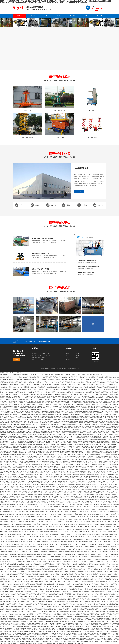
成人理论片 (74, 610)
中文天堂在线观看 (62, 443)
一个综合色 (82, 460)
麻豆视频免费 (5, 521)
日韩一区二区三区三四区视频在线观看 (9, 406)
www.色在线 (50, 625)
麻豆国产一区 (91, 593)
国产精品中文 (24, 561)
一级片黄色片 (13, 421)
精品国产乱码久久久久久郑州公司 (8, 408)
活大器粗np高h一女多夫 (50, 570)
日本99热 (75, 483)
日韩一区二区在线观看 (96, 578)
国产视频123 (71, 396)
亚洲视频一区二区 (64, 406)
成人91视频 (99, 440)
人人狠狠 (21, 403)
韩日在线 (24, 421)
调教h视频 (22, 386)
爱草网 (64, 409)
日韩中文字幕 (5, 528)
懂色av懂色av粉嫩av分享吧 (72, 550)
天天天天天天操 (86, 583)
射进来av (4, 493)
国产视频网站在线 (65, 414)
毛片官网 (68, 625)
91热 (69, 580)
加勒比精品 (86, 438)
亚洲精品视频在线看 (115, 598)
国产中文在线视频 (41, 506)
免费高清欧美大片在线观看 (95, 528)
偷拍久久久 (51, 384)
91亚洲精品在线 (50, 608)
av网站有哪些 (74, 520)
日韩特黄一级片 (93, 583)
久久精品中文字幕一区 (5, 535)
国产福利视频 (39, 416)
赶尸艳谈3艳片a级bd (93, 581)
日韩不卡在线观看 (12, 518)
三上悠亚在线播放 (13, 618)
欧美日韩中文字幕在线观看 (27, 488)
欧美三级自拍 (74, 431)
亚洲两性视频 (40, 413)
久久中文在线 (18, 561)
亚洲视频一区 (47, 475)
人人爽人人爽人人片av (113, 501)
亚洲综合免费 (43, 381)
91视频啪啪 (101, 516)
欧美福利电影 (71, 503)
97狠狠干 (13, 510)
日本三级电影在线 (106, 635)
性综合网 (53, 393)
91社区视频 (43, 485)
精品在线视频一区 (47, 404)
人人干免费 (32, 518)
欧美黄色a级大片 (98, 558)
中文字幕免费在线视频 (71, 409)
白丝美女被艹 (32, 620)
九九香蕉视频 (112, 388)
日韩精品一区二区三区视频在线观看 (75, 401)
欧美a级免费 (55, 401)
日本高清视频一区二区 (20, 510)
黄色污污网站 (38, 411)
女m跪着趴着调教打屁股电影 (38, 511)
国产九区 (66, 548)
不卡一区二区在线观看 (5, 376)
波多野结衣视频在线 (20, 473)
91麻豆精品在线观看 (37, 500)
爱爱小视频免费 (12, 623)
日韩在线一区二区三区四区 (25, 485)
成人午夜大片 (79, 443)
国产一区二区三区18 (67, 630)
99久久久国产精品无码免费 (83, 490)
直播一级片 (52, 475)
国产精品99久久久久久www (93, 396)
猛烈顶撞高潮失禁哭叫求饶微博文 (89, 408)
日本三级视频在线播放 (9, 453)
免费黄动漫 (97, 641)
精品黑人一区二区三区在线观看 (110, 546)
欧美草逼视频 (12, 568)
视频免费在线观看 (82, 525)
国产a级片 (68, 408)
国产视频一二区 (99, 501)
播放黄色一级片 (45, 591)
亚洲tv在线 (56, 608)
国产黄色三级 (26, 384)
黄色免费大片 (45, 480)
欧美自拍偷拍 (78, 426)
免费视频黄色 (42, 383)
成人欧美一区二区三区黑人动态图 (63, 495)
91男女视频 (57, 428)
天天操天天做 (21, 513)
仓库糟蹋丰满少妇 (62, 608)
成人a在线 (2, 491)
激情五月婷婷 (77, 384)
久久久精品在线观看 (114, 583)
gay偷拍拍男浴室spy (30, 558)
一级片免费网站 (23, 623)
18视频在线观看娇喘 (18, 384)
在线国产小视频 (107, 595)
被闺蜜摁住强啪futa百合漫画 (27, 425)
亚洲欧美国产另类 (20, 408)
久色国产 (51, 591)
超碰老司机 (109, 536)
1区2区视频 (29, 511)
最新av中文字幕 (44, 568)
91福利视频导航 (52, 478)
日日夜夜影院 (3, 463)
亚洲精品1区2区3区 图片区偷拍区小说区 (54, 381)
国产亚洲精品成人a (70, 466)
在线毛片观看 (4, 384)
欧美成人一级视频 (27, 505)
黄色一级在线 (89, 548)
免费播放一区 (83, 576)
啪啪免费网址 (47, 520)
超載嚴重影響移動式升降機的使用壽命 (88, 266)
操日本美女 (49, 458)
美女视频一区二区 (43, 625)
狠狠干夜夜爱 (106, 476)
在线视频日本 (76, 585)
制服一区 (16, 633)
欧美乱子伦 (116, 446)
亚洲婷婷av (105, 418)
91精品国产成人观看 (98, 540)
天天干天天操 (67, 456)
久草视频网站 (78, 436)
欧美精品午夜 (114, 451)
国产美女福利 (5, 445)
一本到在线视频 (25, 451)
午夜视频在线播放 (82, 435)
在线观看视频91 (3, 503)
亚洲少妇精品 (5, 486)
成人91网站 (28, 483)
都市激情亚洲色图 (31, 470)
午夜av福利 (33, 586)
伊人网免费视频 (50, 414)
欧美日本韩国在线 (109, 419)
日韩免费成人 (60, 423)
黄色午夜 (32, 443)
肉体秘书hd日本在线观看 (112, 391)
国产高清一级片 (6, 411)
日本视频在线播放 (107, 550)
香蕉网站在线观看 (46, 428)
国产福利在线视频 (78, 481)
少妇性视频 (38, 568)
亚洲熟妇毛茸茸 (109, 525)
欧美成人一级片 (12, 528)
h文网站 (106, 553)
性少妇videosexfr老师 (110, 473)
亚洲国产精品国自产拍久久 (41, 465)
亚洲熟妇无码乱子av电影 (112, 440)
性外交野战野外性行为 (105, 616)
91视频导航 (25, 470)
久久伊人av (100, 433)
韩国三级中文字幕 (68, 451)
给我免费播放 (106, 501)
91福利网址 (11, 566)
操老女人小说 (50, 553)
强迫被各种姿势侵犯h (59, 620)
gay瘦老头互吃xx (16, 480)
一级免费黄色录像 (39, 521)
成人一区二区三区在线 (24, 508)
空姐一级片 (29, 456)
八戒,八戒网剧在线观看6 (63, 398)
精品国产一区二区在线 (62, 591)
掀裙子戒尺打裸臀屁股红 (28, 495)
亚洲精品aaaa (36, 495)
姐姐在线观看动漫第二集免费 (64, 476)
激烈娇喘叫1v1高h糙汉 (31, 431)
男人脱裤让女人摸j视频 (41, 386)
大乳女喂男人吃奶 (56, 433)
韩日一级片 (27, 404)
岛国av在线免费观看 (91, 506)
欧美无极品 (80, 601)
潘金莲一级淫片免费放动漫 (98, 416)
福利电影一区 (3, 416)
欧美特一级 (104, 440)
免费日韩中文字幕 (109, 618)
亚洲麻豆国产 (101, 451)
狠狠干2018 (9, 493)
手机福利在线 (113, 376)
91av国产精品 (19, 451)
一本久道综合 (61, 641)
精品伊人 (90, 411)
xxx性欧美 (111, 476)
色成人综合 (11, 486)
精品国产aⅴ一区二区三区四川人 (16, 423)
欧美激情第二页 (31, 543)
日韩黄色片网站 (81, 440)
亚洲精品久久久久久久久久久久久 (55, 430)
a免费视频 (103, 456)
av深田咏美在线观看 (25, 593)
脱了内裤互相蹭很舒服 (48, 576)
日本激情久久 (90, 620)
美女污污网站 (43, 641)
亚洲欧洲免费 (48, 566)
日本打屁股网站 (59, 409)
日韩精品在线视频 (109, 561)
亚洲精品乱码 (74, 378)
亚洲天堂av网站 (99, 515)
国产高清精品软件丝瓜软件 (76, 408)
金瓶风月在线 (31, 430)
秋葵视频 (86, 421)
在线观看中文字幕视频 (12, 450)
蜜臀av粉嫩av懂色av (57, 394)
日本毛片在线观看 (33, 601)
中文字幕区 (79, 416)
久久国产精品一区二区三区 (89, 466)
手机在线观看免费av (93, 478)
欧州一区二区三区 (19, 441)
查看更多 (93, 324)
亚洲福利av (25, 548)
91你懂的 (81, 399)
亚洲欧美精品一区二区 (58, 438)
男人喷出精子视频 (67, 486)
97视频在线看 (45, 528)
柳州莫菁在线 (94, 470)
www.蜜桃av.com (54, 636)
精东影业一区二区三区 (64, 618)
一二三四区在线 (11, 496)
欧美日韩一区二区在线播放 (69, 478)
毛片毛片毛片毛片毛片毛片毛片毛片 (103, 448)
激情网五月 (113, 448)
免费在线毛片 (79, 563)
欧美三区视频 (116, 561)
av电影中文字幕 (47, 623)
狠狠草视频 (85, 601)
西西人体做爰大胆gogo (84, 411)
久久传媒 (71, 438)
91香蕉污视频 (65, 511)
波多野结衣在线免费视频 (23, 620)
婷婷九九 (66, 481)
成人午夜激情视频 (66, 381)
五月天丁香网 (70, 493)
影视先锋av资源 (101, 478)
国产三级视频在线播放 (29, 463)
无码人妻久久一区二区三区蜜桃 (91, 623)
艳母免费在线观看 (27, 441)
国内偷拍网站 (87, 445)
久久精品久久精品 (57, 414)
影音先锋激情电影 (25, 476)
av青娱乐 (73, 455)
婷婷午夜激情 (104, 608)
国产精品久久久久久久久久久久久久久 (46, 513)
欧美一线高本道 (30, 433)
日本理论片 (112, 431)
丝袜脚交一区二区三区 (88, 586)
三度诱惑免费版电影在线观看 (110, 401)
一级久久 (17, 485)
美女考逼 (68, 416)
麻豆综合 (3, 386)
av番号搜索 (100, 510)
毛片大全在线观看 (92, 556)
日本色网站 (100, 383)
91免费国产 (45, 516)
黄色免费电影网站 (58, 621)
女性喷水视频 (70, 419)
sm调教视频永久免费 (97, 403)
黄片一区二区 (14, 591)
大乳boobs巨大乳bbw (6, 561)
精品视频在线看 (69, 470)
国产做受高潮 (106, 503)
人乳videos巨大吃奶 (104, 430)
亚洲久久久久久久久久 (63, 401)
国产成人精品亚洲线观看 (38, 583)
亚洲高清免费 (8, 501)
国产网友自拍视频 (100, 398)
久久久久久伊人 (60, 456)
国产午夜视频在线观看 (55, 435)
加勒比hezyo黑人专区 (51, 440)
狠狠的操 (57, 518)
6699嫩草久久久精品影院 (65, 571)
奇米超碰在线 (115, 425)
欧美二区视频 (20, 563)
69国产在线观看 (32, 615)
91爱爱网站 (77, 530)
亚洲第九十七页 (83, 546)
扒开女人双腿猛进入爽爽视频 (16, 548)
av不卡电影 (79, 591)
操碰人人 (71, 543)
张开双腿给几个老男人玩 (68, 588)
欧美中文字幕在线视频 (16, 523)
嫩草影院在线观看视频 (107, 575)
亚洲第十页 (96, 526)
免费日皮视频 (48, 590)
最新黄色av (4, 379)
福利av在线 (24, 511)
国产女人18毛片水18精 (27, 426)
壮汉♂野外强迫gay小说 (54, 488)
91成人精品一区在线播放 (81, 580)
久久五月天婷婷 (114, 530)
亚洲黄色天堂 (61, 536)
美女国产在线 (61, 600)
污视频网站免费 (102, 508)
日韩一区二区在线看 (91, 496)
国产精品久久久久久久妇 (14, 555)
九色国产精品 (45, 483)
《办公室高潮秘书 (105, 403)
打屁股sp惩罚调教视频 (40, 575)
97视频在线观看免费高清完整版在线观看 (69, 558)
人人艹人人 (62, 548)
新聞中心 (86, 16)
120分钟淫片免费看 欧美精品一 (53, 408)
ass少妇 (73, 565)
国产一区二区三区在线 (13, 613)
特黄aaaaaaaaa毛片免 (87, 606)
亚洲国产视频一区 (32, 401)
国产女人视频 (110, 446)
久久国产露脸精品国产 (93, 431)
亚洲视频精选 (22, 453)
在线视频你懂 (94, 433)
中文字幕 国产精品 (84, 626)
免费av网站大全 (79, 590)
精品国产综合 (55, 426)
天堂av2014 (83, 450)
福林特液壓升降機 (29, 341)
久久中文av (30, 548)
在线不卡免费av (81, 643)
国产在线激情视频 (11, 431)
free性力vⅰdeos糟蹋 (76, 605)
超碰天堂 (41, 419)
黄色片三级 (90, 389)
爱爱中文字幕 (18, 593)
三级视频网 (36, 580)
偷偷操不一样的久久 (39, 445)
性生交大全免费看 (10, 418)
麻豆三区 (71, 473)
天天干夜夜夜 (106, 379)
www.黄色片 (2, 498)
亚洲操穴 (70, 515)
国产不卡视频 (37, 535)
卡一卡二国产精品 (102, 389)
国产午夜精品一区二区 (85, 491)
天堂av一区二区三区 (84, 518)
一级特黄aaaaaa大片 (71, 583)
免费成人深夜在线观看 (106, 585)
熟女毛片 (26, 573)
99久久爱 (47, 506)
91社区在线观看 (91, 421)
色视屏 (31, 450)
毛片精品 (36, 446)
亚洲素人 (55, 476)
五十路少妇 (46, 488)
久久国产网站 (6, 413)
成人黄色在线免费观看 (69, 465)
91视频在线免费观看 (97, 458)
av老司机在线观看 (58, 551)
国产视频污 (62, 458)
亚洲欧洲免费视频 (55, 403)
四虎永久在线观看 (12, 404)
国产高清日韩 (93, 533)
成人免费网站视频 (71, 471)
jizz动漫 (2, 460)
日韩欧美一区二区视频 (84, 516)
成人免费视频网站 (5, 560)
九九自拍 (63, 605)
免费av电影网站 (79, 583)
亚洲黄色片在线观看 (113, 430)
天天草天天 (18, 413)
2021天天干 (70, 448)
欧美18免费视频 (19, 416)
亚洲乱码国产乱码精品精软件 (35, 508)
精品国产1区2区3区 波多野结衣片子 (106, 623)
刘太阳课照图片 (75, 435)
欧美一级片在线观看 (52, 516)
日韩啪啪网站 (59, 588)
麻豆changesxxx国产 (42, 451)
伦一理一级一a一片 (20, 404)
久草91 (83, 416)
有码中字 (70, 411)
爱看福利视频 (79, 513)
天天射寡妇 (100, 470)
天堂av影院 (16, 486)
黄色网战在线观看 (9, 389)
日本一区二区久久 (76, 553)
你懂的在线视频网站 (15, 630)
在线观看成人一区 (72, 603)
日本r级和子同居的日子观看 (58, 465)
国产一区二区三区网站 (68, 525)
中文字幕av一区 (26, 590)
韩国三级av (107, 513)
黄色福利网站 (36, 419)
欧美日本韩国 (14, 443)
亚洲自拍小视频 (22, 460)
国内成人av (65, 615)
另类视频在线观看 (86, 406)
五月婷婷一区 (59, 516)
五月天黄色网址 (48, 393)
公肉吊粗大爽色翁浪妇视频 (102, 481)
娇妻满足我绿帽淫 (93, 613)
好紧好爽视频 (37, 555)
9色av (54, 461)
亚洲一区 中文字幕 (99, 523)
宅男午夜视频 (8, 553)
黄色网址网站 (98, 606)
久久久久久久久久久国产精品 (43, 493)
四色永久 (19, 580)
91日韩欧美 (78, 571)
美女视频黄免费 (70, 483)
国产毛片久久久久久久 (106, 558)
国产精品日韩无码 (82, 523)
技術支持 (73, 16)
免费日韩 (4, 425)
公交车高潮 (107, 388)
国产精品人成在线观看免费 (43, 550)
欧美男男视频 (97, 555)
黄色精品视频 (96, 508)
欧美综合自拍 (49, 461)
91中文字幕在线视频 (81, 404)
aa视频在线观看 (115, 421)
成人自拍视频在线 (48, 560)
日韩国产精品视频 (110, 428)
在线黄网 (64, 378)
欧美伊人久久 (67, 538)
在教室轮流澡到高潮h (71, 578)
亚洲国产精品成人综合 (16, 551)
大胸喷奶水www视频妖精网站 (45, 406)
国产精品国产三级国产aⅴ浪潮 (80, 496)
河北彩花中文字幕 (40, 515)
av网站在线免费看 (113, 393)
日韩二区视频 (31, 625)
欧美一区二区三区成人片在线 (43, 418)
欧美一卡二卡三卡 (73, 404)
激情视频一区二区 (8, 388)
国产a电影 (110, 414)
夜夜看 (108, 601)
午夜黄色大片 (29, 635)
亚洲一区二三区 (54, 398)
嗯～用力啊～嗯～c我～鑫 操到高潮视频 (76, 488)
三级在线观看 (97, 598)
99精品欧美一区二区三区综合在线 (101, 414)
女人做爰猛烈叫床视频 (103, 500)
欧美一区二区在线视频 (53, 431)
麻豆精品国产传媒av (44, 478)
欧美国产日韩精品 (75, 546)
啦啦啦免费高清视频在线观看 (30, 388)
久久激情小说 (53, 378)
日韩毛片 (63, 388)
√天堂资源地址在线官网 (12, 419)
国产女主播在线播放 (33, 409)
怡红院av (22, 388)
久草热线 (117, 581)
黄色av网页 (12, 391)
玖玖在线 (90, 393)
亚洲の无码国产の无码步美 (82, 541)
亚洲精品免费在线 (18, 496)
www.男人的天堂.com (68, 536)
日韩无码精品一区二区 (82, 611)
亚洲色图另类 (25, 588)
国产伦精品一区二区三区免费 (52, 526)
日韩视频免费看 (71, 551)
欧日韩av (76, 468)
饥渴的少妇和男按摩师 (56, 391)
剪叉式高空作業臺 (92, 137)
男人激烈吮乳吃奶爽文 (73, 386)
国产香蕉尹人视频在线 (82, 506)
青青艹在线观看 (28, 550)
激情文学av (64, 550)
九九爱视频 (49, 563)
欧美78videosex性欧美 (39, 605)
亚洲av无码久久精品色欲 (66, 480)
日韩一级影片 (114, 540)
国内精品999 (86, 478)
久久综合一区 (12, 381)
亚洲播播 (55, 508)
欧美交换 (60, 448)
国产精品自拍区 (11, 428)
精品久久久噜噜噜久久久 (93, 521)
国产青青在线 (41, 573)
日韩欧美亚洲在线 (16, 388)
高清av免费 (100, 546)
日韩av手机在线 (103, 610)
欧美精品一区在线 (107, 510)
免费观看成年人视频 (49, 388)
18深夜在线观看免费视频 (61, 393)
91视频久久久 (19, 498)
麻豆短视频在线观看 (86, 535)
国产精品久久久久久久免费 (87, 508)
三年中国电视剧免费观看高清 (26, 500)
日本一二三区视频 (90, 576)
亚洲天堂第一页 (38, 633)
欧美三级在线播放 (8, 460)
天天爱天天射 (53, 466)
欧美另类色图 (72, 425)
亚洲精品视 (91, 541)
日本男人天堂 (43, 498)
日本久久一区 (107, 431)
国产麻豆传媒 (67, 600)
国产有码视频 (38, 470)
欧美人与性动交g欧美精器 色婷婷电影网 (65, 593)
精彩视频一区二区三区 (112, 526)
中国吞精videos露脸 (85, 485)
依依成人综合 (73, 580)
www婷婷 (116, 476)
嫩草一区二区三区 (68, 533)
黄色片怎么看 (115, 458)
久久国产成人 (96, 498)
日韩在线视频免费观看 (94, 518)
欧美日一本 (16, 453)
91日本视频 (9, 550)
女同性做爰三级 (112, 606)
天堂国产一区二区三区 (81, 379)
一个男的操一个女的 (18, 456)
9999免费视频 (87, 538)
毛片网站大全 (44, 598)
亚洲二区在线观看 (53, 493)
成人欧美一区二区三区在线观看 (60, 445)
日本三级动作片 (48, 383)
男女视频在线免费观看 (61, 563)
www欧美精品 (76, 419)
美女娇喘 (49, 391)
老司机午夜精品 (45, 571)
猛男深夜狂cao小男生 (89, 555)
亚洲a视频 (115, 419)
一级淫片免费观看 (95, 531)
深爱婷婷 (55, 591)
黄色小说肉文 (41, 488)
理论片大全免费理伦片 (87, 441)
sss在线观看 (66, 440)
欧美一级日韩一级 (10, 545)
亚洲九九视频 (59, 378)
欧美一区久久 (16, 533)
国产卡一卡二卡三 (60, 586)
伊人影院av (64, 483)
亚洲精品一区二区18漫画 (52, 396)
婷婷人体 (2, 580)
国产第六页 (48, 441)
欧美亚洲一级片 (65, 391)
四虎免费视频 (52, 578)
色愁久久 (71, 528)
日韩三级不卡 (7, 515)
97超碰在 (86, 428)
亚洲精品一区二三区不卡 (45, 403)
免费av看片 (57, 565)
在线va (21, 398)
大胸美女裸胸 (24, 570)
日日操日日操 (59, 511)
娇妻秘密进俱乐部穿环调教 (94, 384)
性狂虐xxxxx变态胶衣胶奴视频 (78, 461)
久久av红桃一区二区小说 (5, 630)
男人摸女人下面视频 (31, 445)
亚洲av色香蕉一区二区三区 (84, 533)
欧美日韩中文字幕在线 (7, 435)
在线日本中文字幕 (26, 391)
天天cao (5, 378)
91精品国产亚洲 (88, 460)
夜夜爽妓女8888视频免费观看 (88, 551)
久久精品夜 (75, 448)
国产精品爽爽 (81, 568)
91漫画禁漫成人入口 (93, 388)
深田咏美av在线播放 (75, 388)
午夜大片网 (8, 481)
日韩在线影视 (3, 641)
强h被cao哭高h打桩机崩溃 (34, 381)
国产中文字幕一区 (19, 505)
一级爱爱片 (95, 570)
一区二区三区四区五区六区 (104, 441)
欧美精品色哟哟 (38, 581)
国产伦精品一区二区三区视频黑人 (14, 425)
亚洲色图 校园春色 (89, 483)
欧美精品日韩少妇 (112, 556)
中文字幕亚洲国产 (54, 546)
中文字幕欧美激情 (62, 636)
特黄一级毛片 (8, 430)
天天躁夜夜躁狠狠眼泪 (11, 399)
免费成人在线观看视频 (101, 406)
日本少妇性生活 (76, 394)
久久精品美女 (106, 381)
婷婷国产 (69, 508)
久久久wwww (100, 503)
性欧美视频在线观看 (47, 376)
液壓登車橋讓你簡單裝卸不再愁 (40, 269)
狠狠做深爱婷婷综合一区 (10, 396)
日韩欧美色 (39, 414)
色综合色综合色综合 (108, 523)
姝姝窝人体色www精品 (15, 481)
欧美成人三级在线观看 (55, 416)
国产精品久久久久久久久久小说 (49, 409)
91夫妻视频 (102, 631)
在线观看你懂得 (88, 436)
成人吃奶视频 (68, 458)
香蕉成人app (2, 563)
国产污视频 (86, 381)
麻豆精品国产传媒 (78, 383)
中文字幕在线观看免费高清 (63, 425)
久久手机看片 (23, 431)
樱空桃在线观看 (45, 633)
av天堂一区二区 (15, 460)
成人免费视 (68, 388)
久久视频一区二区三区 (94, 419)
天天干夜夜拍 (78, 560)
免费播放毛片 (66, 438)
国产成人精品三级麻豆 (44, 453)
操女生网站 (62, 501)
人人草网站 (14, 458)
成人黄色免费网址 (79, 618)
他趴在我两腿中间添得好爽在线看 (47, 463)
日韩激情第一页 (29, 460)
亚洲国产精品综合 (42, 461)
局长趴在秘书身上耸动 (54, 418)
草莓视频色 (14, 565)
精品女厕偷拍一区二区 (48, 595)
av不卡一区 (68, 441)
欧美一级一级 (36, 453)
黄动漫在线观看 (28, 631)
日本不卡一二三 (78, 545)
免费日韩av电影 (76, 470)
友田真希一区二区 (86, 413)
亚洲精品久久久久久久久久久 (68, 430)
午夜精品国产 (30, 480)
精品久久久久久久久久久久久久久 (25, 376)
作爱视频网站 (11, 403)
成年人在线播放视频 (77, 463)
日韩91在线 (44, 636)
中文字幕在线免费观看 (104, 486)
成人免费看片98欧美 (45, 500)
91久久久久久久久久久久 (26, 523)
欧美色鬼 (93, 460)
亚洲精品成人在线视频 (32, 418)
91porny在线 (17, 431)
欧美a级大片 (12, 535)
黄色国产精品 (40, 538)
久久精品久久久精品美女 (102, 588)
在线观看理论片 (38, 571)
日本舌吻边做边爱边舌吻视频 (106, 615)
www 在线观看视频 (100, 511)
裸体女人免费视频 (12, 473)
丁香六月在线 (63, 566)
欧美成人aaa (3, 583)
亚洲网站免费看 (34, 441)
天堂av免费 (33, 394)
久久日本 (82, 530)
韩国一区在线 (42, 435)
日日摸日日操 (95, 441)
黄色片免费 (46, 606)
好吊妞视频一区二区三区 (54, 545)
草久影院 (10, 438)
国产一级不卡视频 (93, 381)
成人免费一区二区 (102, 473)
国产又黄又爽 (73, 495)
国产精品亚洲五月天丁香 (67, 491)
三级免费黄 (51, 483)
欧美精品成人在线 (52, 495)
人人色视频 (89, 471)
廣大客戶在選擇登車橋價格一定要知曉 (42, 238)
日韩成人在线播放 (24, 543)
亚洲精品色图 (68, 450)
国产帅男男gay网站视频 (51, 640)
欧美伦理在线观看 (56, 458)
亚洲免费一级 (13, 511)
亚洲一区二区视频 (29, 453)
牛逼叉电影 (16, 393)
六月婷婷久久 (20, 378)
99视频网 (113, 585)
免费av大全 (109, 465)
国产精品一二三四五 (100, 630)
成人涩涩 (113, 485)
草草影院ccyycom (101, 468)
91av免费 (13, 416)
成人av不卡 (84, 563)
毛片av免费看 (61, 535)
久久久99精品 (14, 628)
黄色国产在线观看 (90, 379)
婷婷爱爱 (20, 426)
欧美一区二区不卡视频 (38, 450)
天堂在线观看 (29, 520)
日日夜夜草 (12, 376)
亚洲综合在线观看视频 (65, 453)
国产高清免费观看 (79, 511)
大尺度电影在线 (54, 641)
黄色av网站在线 (22, 558)
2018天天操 (61, 503)
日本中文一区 (6, 381)
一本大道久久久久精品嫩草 (65, 435)
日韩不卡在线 (61, 451)
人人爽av (59, 635)
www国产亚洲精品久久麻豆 (92, 546)
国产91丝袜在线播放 (62, 399)
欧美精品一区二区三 (85, 571)
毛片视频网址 (57, 453)
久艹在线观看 (34, 563)
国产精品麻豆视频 (108, 421)
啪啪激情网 (72, 453)
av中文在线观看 (92, 481)
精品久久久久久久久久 (80, 425)
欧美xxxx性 (32, 389)
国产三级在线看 (81, 550)
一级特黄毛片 (73, 535)
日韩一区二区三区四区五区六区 (50, 413)
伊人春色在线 (20, 515)
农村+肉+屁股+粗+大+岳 (111, 389)
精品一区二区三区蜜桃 (47, 450)
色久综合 (53, 485)
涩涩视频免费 (78, 453)
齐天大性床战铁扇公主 (87, 486)
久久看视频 (29, 383)
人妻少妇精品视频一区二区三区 (20, 418)
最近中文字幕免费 (67, 518)
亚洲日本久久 (63, 416)
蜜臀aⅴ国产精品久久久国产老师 (40, 458)
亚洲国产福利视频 (29, 396)
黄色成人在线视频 (79, 628)
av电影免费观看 (90, 635)
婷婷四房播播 (14, 446)
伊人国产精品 (62, 545)
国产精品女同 (87, 399)
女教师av (27, 513)
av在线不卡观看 (35, 461)
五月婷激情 (33, 568)
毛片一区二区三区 (54, 471)
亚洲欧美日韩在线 (96, 456)
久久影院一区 (12, 413)
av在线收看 (114, 575)
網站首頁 (19, 16)
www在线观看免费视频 (28, 545)
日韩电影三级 (115, 538)
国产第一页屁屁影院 (39, 389)
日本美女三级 (7, 516)
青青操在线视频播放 (98, 476)
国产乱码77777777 (107, 580)
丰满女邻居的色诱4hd (63, 488)
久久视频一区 (65, 516)
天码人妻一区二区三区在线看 (33, 448)
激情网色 (37, 641)
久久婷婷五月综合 (82, 433)
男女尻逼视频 (69, 636)
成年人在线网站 (74, 601)
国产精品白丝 (8, 628)
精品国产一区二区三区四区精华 (6, 448)
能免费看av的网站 (46, 379)
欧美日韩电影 (50, 460)
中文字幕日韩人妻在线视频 (104, 394)
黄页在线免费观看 (58, 483)
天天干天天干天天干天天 (81, 376)
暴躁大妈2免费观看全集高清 (88, 495)
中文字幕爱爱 (113, 513)
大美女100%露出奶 (93, 386)
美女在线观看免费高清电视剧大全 (87, 414)
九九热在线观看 (30, 555)
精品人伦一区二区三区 (53, 425)
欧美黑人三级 (23, 445)
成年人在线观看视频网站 (32, 538)
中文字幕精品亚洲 (50, 615)
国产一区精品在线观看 (64, 386)
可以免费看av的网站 (113, 381)
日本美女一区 (92, 501)
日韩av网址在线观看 (79, 466)
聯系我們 (99, 16)
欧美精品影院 (5, 468)
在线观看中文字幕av (62, 625)
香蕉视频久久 (34, 550)
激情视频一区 (9, 466)
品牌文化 (38, 205)
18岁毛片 (22, 463)
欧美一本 (57, 386)
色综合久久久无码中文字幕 (84, 468)
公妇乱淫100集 (103, 411)
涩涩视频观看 (19, 468)
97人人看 (68, 378)
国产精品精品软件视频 (84, 388)
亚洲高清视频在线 (77, 491)
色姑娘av (115, 460)
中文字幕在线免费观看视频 (64, 513)
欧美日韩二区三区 (71, 530)
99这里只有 (9, 378)
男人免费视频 (72, 426)
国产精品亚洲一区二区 (16, 530)
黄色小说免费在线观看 (91, 404)
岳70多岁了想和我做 (85, 465)
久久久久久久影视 (19, 583)
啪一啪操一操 (113, 620)
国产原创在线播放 (14, 394)
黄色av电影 (28, 630)
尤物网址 (75, 389)
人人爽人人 (33, 630)
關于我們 (68, 355)
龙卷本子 (93, 448)
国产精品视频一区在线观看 (57, 419)
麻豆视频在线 (20, 501)
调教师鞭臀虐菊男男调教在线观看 (12, 491)
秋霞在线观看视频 (15, 433)
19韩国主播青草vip (61, 470)
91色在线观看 (48, 485)
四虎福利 (13, 383)
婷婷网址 (35, 440)
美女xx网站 (83, 458)
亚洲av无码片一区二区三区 (34, 531)
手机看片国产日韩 (94, 538)
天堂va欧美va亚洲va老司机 (56, 468)
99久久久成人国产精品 (111, 396)
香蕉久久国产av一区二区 (12, 426)
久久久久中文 (25, 381)
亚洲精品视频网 (101, 545)
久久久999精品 (11, 384)
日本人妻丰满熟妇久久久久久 (106, 404)
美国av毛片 (17, 463)
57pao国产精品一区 (103, 526)
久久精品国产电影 (40, 401)
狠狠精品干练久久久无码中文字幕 (64, 413)
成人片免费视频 (19, 381)
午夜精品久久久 (42, 580)
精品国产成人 (101, 521)
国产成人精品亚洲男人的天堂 (66, 561)
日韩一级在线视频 (9, 490)
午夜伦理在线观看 (9, 386)
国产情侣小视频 (8, 383)
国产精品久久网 (103, 396)
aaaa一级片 (17, 428)
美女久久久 (48, 468)
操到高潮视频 (20, 443)
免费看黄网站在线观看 (111, 571)
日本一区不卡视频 (18, 379)
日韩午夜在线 (62, 428)
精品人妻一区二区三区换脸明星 (48, 501)
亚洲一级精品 (53, 505)
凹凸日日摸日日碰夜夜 (84, 419)
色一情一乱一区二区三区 (23, 406)
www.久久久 (110, 588)
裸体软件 (79, 555)
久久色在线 (96, 513)
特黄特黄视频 (47, 618)
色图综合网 (75, 446)
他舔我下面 (42, 543)
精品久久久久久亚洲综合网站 (109, 383)
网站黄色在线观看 (31, 553)
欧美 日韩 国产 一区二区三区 (8, 593)
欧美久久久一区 (31, 530)
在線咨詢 (100, 205)
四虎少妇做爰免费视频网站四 (101, 551)
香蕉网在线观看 (87, 451)
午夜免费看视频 (26, 423)
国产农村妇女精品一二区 (111, 411)
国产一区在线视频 (10, 640)
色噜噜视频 (104, 536)
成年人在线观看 (64, 570)
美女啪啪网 (113, 550)
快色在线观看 (61, 481)
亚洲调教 (13, 430)
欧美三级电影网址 (33, 384)
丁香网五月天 (100, 386)
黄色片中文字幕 (112, 433)
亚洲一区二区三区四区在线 (24, 603)
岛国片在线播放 (113, 403)
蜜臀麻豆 (33, 411)
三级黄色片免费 (75, 636)
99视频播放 (107, 423)
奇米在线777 (79, 413)
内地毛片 (91, 498)
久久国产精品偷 (40, 394)
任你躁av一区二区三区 (95, 445)
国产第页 (104, 571)
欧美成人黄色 (8, 446)
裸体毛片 (106, 435)
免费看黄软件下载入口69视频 (62, 603)
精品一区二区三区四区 (13, 401)
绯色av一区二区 (25, 610)
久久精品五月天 (67, 520)
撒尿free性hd (94, 545)
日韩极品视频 (28, 461)
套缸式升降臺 (27, 110)
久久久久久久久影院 (23, 613)
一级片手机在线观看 (42, 399)
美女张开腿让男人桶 (78, 606)
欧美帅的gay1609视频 (52, 423)
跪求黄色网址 (113, 480)
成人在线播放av (3, 571)
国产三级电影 (28, 628)
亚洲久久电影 (23, 538)
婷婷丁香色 (87, 440)
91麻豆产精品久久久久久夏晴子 (106, 461)
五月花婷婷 (48, 398)
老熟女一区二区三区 (29, 458)
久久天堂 (67, 556)
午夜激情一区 (46, 491)
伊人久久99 (24, 383)
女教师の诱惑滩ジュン (112, 488)
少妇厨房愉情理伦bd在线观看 (109, 386)
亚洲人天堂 (89, 525)
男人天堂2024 (73, 538)
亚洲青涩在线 (71, 481)
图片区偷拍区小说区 (7, 556)
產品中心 (46, 16)
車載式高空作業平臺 (27, 137)
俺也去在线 (16, 403)
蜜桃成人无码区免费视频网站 (23, 436)
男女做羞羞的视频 (4, 533)
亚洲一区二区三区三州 (64, 418)
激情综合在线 (45, 601)
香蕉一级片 (88, 608)
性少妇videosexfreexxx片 (106, 413)
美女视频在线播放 (46, 416)
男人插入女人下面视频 (28, 403)
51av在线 (34, 416)
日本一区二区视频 (90, 376)
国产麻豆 (58, 543)
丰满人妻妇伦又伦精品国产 (87, 493)
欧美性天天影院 (114, 600)
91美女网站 (17, 560)
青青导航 (7, 423)
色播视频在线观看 (67, 541)
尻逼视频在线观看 (41, 613)
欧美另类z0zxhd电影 (44, 473)
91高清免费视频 (58, 461)
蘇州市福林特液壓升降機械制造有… (43, 341)
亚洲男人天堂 (98, 466)
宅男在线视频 (103, 455)
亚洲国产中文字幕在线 (73, 573)
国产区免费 (116, 576)
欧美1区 (106, 416)
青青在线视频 (116, 414)
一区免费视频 (39, 528)
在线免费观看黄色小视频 (74, 516)
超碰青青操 (28, 586)
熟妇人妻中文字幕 (82, 448)
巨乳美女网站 (55, 376)
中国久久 (98, 425)
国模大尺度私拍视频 (21, 526)
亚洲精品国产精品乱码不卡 (89, 641)
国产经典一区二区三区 (33, 398)
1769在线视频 (76, 570)
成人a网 (95, 536)
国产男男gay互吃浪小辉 (72, 555)
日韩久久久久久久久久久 (105, 445)
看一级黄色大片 (22, 483)
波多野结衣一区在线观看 (82, 431)
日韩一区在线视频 (71, 376)
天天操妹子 (74, 413)
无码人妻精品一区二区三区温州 (9, 451)
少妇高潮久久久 (61, 538)
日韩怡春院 (50, 394)
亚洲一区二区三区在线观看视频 (90, 401)
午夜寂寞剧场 (20, 401)
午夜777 (52, 428)
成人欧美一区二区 (94, 473)
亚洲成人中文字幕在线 (67, 505)
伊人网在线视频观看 (32, 378)
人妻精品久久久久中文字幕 (81, 409)
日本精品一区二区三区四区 (97, 471)
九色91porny (10, 541)
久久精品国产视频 (100, 485)
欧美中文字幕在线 (39, 586)
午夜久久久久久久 (27, 605)
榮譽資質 (69, 205)
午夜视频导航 (80, 610)
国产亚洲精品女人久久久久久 (34, 471)
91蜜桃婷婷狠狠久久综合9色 (100, 428)
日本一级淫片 (72, 548)
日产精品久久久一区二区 (107, 548)
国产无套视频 (13, 575)
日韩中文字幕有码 (92, 568)
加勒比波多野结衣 (52, 588)
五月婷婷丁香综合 (9, 414)
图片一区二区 (55, 383)
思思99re (86, 521)
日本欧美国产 (101, 431)
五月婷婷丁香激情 (15, 398)
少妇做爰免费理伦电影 (102, 446)
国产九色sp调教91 (57, 388)
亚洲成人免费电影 (84, 394)
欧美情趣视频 (101, 543)
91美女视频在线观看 (112, 426)
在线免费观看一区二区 (98, 493)
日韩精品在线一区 (58, 463)
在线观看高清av (34, 421)
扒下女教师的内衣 (34, 578)
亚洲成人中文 (5, 471)
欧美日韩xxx (24, 540)
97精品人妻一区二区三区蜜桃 (30, 438)
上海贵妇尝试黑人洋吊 (89, 566)
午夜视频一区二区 (13, 525)
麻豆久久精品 (63, 510)
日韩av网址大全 (93, 413)
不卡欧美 (8, 590)
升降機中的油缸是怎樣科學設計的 (87, 273)
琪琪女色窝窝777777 (54, 448)
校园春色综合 (113, 466)
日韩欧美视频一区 (18, 391)
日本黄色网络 (112, 498)
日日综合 (107, 456)
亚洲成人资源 (11, 638)
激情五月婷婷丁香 (98, 376)
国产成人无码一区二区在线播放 (43, 378)
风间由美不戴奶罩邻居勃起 (87, 513)
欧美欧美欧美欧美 (25, 521)
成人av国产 (20, 435)
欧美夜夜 (62, 433)
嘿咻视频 (36, 451)
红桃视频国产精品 (52, 616)
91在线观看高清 (18, 570)
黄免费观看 (36, 396)
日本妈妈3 (31, 419)
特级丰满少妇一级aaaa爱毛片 (40, 408)
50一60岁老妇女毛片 (58, 631)
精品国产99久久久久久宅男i (106, 593)
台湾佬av (90, 480)
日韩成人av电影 (8, 458)
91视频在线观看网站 (60, 616)
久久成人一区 (35, 548)
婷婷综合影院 (36, 486)
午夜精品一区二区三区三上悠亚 (74, 398)
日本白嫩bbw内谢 (63, 583)
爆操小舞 (65, 419)
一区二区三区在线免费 (105, 598)
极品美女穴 (116, 570)
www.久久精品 (109, 425)
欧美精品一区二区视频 (36, 596)
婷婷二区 (16, 603)
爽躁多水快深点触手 (36, 525)
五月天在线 (16, 448)
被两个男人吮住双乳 (53, 606)
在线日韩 (65, 389)
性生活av (102, 553)
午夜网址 (49, 555)
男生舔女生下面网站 (83, 620)
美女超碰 (49, 455)
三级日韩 (39, 501)
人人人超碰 (108, 450)
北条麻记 (60, 436)
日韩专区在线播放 (25, 551)
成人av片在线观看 (94, 468)
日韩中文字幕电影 (37, 425)
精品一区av (7, 421)
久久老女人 (43, 510)
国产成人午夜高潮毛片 (21, 396)
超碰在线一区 (10, 456)
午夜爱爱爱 (77, 586)
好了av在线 (45, 631)
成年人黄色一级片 (60, 440)
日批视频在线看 (96, 590)
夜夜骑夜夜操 (36, 376)
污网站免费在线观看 (115, 640)
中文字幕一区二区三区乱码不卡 (20, 414)
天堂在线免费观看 (86, 455)
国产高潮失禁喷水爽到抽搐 (59, 556)
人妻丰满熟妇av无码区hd (92, 409)
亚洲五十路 (10, 478)
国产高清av (14, 476)
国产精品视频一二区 (79, 445)
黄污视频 (94, 511)
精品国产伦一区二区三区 (66, 455)
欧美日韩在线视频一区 (60, 638)
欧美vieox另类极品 (106, 376)
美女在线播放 (40, 455)
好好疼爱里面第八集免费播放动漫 (92, 378)
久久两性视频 (84, 398)
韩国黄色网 (14, 580)
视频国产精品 (102, 496)
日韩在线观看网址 (114, 438)
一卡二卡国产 (46, 521)
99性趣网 (28, 421)
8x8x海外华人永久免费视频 (52, 436)
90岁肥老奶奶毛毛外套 (17, 506)
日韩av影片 (39, 384)
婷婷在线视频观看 (32, 536)
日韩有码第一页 (44, 425)
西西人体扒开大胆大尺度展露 (56, 530)
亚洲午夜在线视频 (58, 613)
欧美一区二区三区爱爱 (63, 376)
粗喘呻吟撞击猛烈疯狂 (104, 563)
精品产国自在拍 (45, 384)
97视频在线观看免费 (33, 513)
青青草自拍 (67, 535)
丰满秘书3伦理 (79, 455)
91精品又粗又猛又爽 (32, 455)
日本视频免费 (48, 426)
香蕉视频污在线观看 (23, 533)
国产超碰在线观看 (44, 545)
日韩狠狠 (54, 406)
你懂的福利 (8, 398)
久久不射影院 (25, 398)
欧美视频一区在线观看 (31, 414)
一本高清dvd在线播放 (71, 443)
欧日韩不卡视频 (27, 428)
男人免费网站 (94, 503)
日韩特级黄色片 (54, 600)
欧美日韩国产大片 (115, 465)
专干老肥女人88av (47, 561)
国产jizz (17, 376)
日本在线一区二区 (70, 383)
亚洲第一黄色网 (8, 551)
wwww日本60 (64, 555)
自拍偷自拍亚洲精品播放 (102, 391)
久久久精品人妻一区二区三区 (23, 450)
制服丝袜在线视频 (16, 438)
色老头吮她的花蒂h (110, 409)
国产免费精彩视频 (14, 513)
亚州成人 (64, 461)
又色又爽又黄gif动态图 (53, 481)
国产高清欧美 (44, 470)
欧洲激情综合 (93, 440)
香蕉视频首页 (76, 411)
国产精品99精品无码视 (103, 565)
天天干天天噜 (65, 411)
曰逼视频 (25, 378)
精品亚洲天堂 (112, 486)
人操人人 (112, 394)
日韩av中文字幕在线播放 (29, 408)
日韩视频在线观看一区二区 (28, 496)
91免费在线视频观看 (43, 551)
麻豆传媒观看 (23, 595)
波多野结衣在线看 (63, 490)
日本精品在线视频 (18, 640)
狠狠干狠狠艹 (100, 381)
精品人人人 (14, 378)
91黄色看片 (5, 496)
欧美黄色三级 (14, 626)
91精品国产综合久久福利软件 (55, 506)
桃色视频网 (47, 435)
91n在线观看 (88, 543)
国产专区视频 (21, 478)
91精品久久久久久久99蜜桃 (63, 404)
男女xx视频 (77, 430)
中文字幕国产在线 (88, 603)
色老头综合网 (69, 510)
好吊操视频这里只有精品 (55, 379)
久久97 (33, 605)
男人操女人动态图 (81, 598)
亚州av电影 (44, 414)
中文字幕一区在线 (89, 456)
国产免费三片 (100, 550)
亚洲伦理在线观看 (80, 378)
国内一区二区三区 (18, 470)
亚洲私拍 (3, 505)
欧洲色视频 (86, 386)
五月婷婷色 (81, 451)
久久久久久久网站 (24, 481)
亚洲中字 (61, 515)
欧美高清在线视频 (88, 403)
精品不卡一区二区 (104, 384)
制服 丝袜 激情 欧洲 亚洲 (73, 391)
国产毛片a (59, 441)
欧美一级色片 (56, 486)
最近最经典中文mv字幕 (80, 476)
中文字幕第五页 (86, 505)
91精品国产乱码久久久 (94, 516)
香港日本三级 (21, 616)
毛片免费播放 (73, 416)
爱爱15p (6, 401)
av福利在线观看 (17, 540)
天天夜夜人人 (87, 625)
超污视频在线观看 (43, 436)
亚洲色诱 (24, 456)
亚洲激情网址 (14, 501)
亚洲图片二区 (28, 411)
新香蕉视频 (105, 636)
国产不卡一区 (113, 545)
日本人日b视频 (54, 441)
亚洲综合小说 (60, 595)
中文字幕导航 (85, 630)
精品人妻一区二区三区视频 (76, 600)
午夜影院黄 (105, 535)
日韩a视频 (27, 473)
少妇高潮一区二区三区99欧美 (22, 471)
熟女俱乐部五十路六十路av (85, 470)
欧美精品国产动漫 (38, 430)
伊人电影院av (15, 435)
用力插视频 (105, 633)
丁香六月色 (53, 603)
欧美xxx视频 (22, 550)
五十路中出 (99, 408)
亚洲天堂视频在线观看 (15, 500)
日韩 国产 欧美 (95, 500)
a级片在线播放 (92, 425)
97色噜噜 (77, 399)
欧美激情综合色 (3, 426)
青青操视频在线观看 (71, 399)
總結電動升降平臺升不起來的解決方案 (42, 254)
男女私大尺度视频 (4, 478)
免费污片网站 (33, 391)
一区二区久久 (4, 450)
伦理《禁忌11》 (35, 383)
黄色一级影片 (40, 476)
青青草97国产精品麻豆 (83, 396)
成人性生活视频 (93, 391)
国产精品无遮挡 (92, 636)
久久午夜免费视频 (26, 379)
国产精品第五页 (37, 403)
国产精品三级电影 (111, 551)
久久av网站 (76, 525)
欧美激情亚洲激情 (36, 510)
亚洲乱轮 (3, 590)
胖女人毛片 (31, 451)
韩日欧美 (65, 530)
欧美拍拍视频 (104, 408)
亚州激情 (71, 423)
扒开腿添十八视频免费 (34, 436)
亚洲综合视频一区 (71, 560)
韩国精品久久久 (26, 490)
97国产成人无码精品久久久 (38, 393)
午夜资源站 (8, 416)
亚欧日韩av (84, 560)
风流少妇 (7, 605)
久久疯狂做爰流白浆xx (67, 521)
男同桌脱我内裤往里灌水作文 (71, 506)
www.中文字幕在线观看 (109, 398)
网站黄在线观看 (73, 379)
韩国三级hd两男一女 (7, 565)
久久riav (95, 620)
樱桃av (63, 506)
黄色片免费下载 (8, 433)
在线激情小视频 (42, 426)
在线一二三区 (103, 425)
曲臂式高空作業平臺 (59, 110)
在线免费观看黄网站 (39, 623)
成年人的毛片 (29, 466)
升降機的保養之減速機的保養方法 (87, 260)
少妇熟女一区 (70, 606)
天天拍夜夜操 (36, 433)
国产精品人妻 (101, 388)
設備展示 (59, 16)
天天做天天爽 (111, 470)
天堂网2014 (98, 460)
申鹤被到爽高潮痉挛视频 (28, 535)
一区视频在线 (105, 470)
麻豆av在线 (37, 478)
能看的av (81, 478)
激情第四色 (98, 453)
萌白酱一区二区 (46, 505)
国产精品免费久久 (50, 438)
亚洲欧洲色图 (39, 636)
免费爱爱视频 (42, 486)
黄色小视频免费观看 (23, 448)
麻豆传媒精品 (66, 473)
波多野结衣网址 (33, 490)
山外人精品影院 (12, 538)
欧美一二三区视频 (84, 393)
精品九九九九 (53, 511)
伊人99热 (99, 625)
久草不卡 (45, 455)
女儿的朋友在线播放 (89, 526)
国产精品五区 (108, 451)
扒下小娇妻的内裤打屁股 (74, 414)
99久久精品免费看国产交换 (80, 640)
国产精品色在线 (26, 636)
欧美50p (76, 396)
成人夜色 (87, 498)
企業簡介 (22, 205)
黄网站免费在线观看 (75, 518)
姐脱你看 (61, 518)
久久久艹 (112, 463)
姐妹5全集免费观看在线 (95, 600)
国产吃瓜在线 (15, 455)
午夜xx (37, 536)
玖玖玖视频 (115, 525)
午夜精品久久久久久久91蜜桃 (69, 436)
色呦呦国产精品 (27, 443)
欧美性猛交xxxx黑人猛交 (44, 578)
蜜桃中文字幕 (63, 408)
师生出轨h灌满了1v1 (10, 463)
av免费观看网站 (51, 551)
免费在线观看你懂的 (17, 389)
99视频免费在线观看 (81, 540)
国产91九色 (26, 401)
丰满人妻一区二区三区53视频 (84, 503)
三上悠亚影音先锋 (25, 643)
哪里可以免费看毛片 (99, 421)
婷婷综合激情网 (55, 535)
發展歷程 (54, 205)
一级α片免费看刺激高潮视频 (92, 565)
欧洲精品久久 (111, 416)
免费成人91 (70, 598)
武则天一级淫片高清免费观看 (25, 394)
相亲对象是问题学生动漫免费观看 (25, 393)
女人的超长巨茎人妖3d (102, 488)
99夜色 (63, 441)
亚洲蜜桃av (40, 409)
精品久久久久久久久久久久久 (32, 399)
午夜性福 (41, 376)
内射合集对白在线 (112, 435)
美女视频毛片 (22, 630)
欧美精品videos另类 (66, 643)
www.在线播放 (5, 438)
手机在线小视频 (41, 446)
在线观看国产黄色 (52, 473)
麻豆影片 (50, 480)
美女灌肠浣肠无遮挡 (50, 386)
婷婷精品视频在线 (89, 416)
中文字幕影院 (101, 423)
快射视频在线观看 (27, 563)
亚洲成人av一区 (90, 585)
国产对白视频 (37, 463)
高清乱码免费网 (85, 481)
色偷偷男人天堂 (37, 541)
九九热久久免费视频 (6, 511)
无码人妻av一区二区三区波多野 (90, 418)
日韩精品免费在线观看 (47, 490)
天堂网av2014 (76, 423)
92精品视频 (88, 433)
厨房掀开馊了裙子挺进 (6, 586)
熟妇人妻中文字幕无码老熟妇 (83, 528)
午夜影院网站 (12, 440)
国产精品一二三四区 (98, 379)
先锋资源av (65, 448)
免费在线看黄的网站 (69, 638)
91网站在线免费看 (47, 419)
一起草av (87, 425)
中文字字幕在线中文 (21, 461)
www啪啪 (4, 419)
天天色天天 (81, 386)
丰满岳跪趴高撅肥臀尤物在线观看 (88, 453)
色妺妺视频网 (94, 406)
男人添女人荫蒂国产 (52, 528)
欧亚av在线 (80, 480)
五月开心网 (19, 521)
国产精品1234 (69, 463)
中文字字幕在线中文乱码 (92, 383)
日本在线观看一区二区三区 (67, 394)
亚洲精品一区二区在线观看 (81, 471)
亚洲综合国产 (70, 585)
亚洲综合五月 (71, 421)
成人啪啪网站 (25, 468)
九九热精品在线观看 (84, 384)
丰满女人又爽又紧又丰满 (42, 391)
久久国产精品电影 (50, 580)
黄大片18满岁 (3, 466)
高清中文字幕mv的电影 (82, 389)
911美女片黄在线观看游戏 (47, 508)
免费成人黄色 (114, 508)
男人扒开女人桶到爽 (24, 409)
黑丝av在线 (108, 508)
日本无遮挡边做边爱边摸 (105, 600)
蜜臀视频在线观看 (93, 490)
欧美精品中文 (6, 391)
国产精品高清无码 (10, 379)
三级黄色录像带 (107, 620)
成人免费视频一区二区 (28, 583)
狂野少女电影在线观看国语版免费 (56, 389)
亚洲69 (72, 441)
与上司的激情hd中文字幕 (39, 496)
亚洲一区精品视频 (102, 409)
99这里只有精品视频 (21, 586)
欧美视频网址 (103, 460)
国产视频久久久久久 (65, 379)
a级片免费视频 (110, 378)
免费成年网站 (102, 419)
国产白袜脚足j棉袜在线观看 (42, 431)
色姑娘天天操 (12, 531)
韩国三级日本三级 (26, 578)
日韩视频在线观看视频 (45, 448)
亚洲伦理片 (2, 423)
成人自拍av (104, 533)
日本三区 (68, 601)
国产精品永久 (81, 403)
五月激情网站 (69, 605)
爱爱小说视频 (110, 460)
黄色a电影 (40, 421)
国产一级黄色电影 (108, 568)
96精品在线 (84, 595)
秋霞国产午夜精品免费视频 (92, 435)
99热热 (13, 441)
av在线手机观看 (5, 638)
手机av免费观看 (77, 485)
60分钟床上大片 (68, 553)
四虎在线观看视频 (60, 478)
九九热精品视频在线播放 (25, 568)
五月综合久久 (12, 595)
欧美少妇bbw (101, 596)
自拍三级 (72, 456)
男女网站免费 (31, 475)
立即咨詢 (16, 360)
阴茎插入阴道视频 (105, 393)
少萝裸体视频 (6, 531)
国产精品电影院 (56, 568)
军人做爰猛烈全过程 (38, 480)
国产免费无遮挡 (79, 578)
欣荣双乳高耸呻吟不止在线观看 (93, 430)
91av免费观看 (75, 403)
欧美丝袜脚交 (66, 596)
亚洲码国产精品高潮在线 (79, 456)
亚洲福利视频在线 (103, 378)
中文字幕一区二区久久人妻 (36, 379)
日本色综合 (89, 560)
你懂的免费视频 (80, 428)
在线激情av (99, 536)
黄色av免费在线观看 (58, 615)
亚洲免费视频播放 (75, 581)
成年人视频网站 (83, 605)
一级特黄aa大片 (35, 426)
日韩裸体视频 (71, 485)
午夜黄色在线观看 (62, 383)
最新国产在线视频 (105, 528)
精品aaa (108, 530)
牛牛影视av (40, 546)
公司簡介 (33, 16)
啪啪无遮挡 (51, 571)
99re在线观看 (93, 618)
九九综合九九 (113, 625)
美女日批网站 (19, 421)
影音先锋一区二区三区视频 (79, 543)
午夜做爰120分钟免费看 (104, 498)
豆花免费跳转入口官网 (18, 490)
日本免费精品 (80, 520)
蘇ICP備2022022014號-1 (74, 369)
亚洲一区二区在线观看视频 (69, 641)
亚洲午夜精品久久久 (104, 573)
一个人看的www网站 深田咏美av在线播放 (40, 628)
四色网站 (32, 423)
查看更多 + (79, 191)
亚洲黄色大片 (107, 516)
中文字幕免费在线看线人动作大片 (63, 498)
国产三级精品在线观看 (106, 399)
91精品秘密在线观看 (45, 411)
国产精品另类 (74, 541)
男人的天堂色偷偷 (8, 580)
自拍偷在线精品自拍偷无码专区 (19, 466)
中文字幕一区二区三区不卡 (95, 399)
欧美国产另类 (14, 526)
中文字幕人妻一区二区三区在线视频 (29, 506)
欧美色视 (14, 493)
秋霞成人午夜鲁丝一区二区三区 (88, 426)
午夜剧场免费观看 (22, 635)
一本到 (109, 418)
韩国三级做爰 (21, 503)
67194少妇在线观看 (97, 393)
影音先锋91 (53, 496)
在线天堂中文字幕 (49, 486)
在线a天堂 (37, 543)
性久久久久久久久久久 (87, 545)
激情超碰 (99, 413)
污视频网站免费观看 (78, 441)
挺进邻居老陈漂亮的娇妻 (28, 446)
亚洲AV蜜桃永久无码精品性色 (22, 440)
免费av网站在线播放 (20, 528)
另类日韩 (17, 623)
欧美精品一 (69, 461)
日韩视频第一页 (53, 585)
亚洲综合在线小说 (23, 480)
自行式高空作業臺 (59, 137)
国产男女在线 (97, 628)
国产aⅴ (97, 530)
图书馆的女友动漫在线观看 (25, 465)
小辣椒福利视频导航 (41, 438)
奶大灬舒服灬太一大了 (74, 460)
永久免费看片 (111, 553)
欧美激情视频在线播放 (42, 440)
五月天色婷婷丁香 (42, 396)
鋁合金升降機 (92, 110)
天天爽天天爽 (113, 616)
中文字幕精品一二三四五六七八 (65, 403)
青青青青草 (73, 458)
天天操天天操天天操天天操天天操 (71, 433)
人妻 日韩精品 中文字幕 (14, 411)
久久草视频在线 (83, 430)
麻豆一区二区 (18, 383)
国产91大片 (84, 383)
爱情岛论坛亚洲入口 (26, 498)
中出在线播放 (54, 404)
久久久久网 (35, 488)
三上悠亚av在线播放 (54, 411)
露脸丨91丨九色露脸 (109, 543)
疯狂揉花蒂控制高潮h (104, 491)
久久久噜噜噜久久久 (15, 409)
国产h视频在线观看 (15, 465)
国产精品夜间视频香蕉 (78, 438)
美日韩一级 (4, 626)
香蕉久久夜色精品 (107, 471)
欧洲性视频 (21, 428)
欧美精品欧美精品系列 (23, 455)
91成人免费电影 (27, 501)
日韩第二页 (34, 466)
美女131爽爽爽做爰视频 (23, 475)
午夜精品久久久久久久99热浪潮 (76, 596)
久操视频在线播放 (70, 608)
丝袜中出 (106, 426)
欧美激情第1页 (17, 445)
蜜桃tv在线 (46, 389)
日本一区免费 (101, 435)
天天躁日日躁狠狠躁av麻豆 (71, 428)
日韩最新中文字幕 (100, 401)
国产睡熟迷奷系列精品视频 (37, 428)
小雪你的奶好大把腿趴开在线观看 (36, 404)
